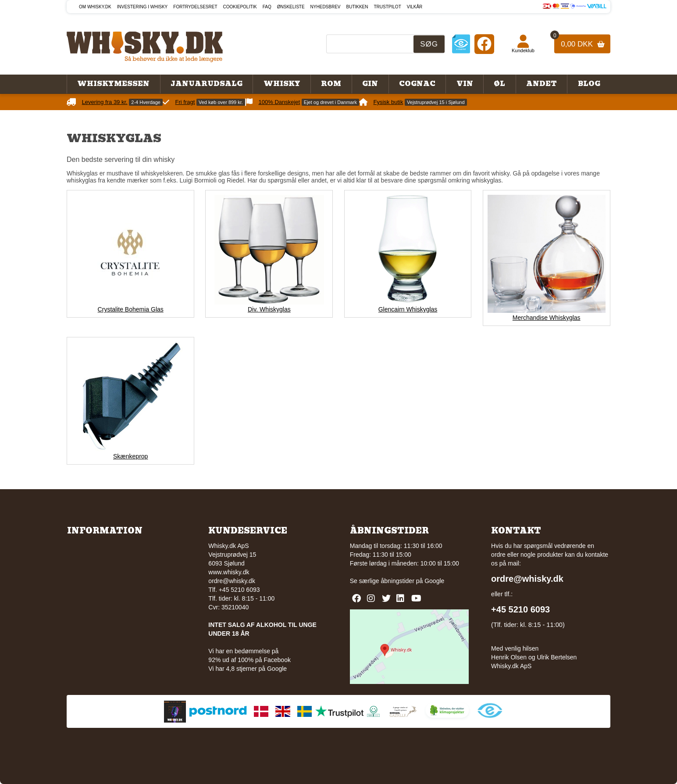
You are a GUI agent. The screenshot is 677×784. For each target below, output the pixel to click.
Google (434, 581)
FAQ (267, 7)
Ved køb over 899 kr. (221, 102)
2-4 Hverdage (146, 102)
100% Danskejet (280, 102)
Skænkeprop (130, 456)
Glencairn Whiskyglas (408, 309)
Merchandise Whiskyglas (547, 318)
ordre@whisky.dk (232, 581)
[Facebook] (484, 44)
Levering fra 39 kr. (105, 102)
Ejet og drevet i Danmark (330, 102)
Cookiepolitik (240, 7)
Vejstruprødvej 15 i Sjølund (436, 102)
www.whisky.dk (229, 572)
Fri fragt (185, 102)
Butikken (357, 7)
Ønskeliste (291, 7)
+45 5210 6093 (520, 609)
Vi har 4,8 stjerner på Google (248, 669)
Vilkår (415, 7)
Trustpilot (388, 7)
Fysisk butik (388, 102)
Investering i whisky (143, 7)
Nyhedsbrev (326, 7)
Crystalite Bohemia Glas (131, 309)
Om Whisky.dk (95, 7)
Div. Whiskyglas (269, 309)
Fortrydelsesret (195, 7)
